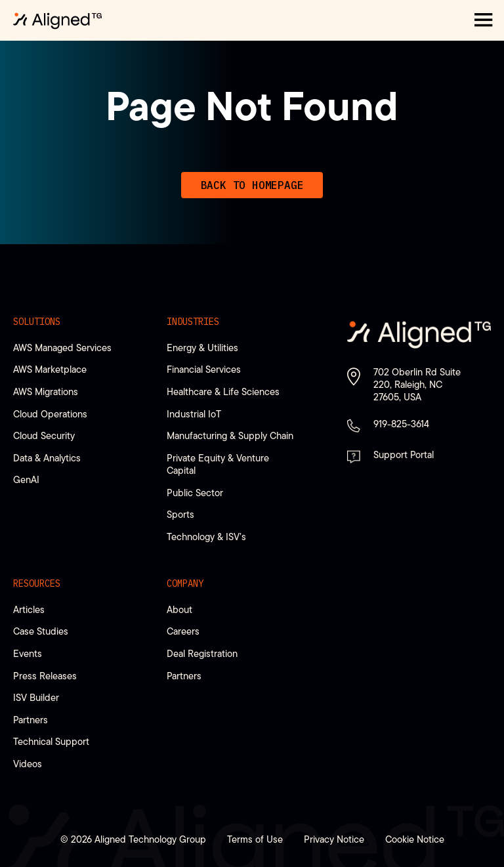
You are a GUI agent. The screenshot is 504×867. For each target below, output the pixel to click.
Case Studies (41, 631)
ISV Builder (36, 697)
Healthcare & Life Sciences (223, 391)
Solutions (37, 322)
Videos (28, 764)
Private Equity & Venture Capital (218, 464)
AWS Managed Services (62, 348)
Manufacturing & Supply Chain (230, 435)
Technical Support (51, 741)
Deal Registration (202, 653)
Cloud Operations (50, 414)
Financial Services (204, 369)
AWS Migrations (46, 391)
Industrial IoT (194, 414)
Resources (37, 583)
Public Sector (195, 493)
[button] (484, 20)
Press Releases (45, 676)
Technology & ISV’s (206, 537)
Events (28, 653)
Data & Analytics (47, 458)
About (179, 609)
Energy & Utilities (202, 348)
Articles (29, 609)
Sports (180, 514)
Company (185, 583)
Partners (31, 720)
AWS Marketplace (50, 369)
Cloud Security (44, 435)
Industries (193, 322)
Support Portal (404, 455)
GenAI (26, 479)
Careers (183, 631)
